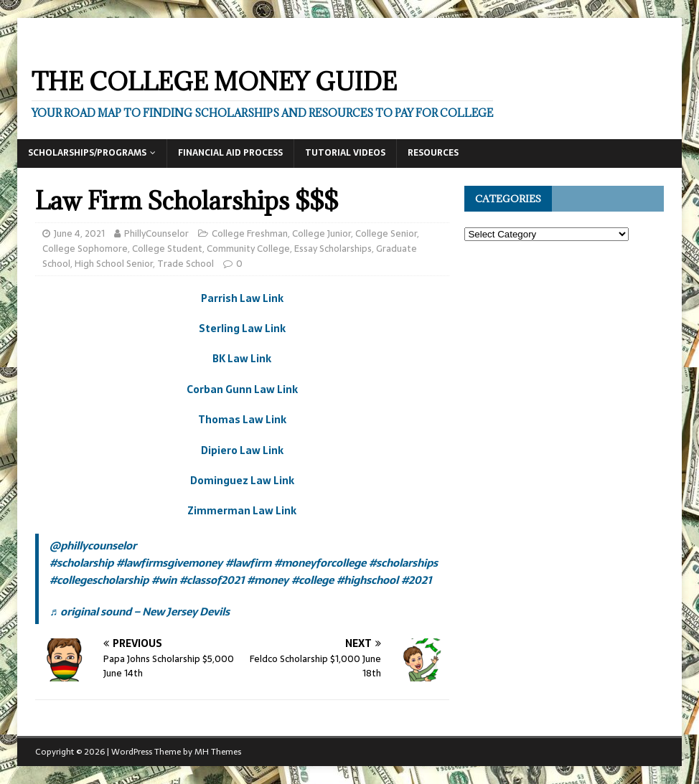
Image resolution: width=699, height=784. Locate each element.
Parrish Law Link (242, 298)
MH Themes (218, 752)
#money (268, 580)
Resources (433, 153)
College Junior (322, 233)
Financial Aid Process (230, 153)
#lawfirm (248, 563)
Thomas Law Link (242, 420)
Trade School (186, 264)
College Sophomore (85, 249)
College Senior (386, 233)
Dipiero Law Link (242, 450)
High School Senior (114, 264)
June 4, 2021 (79, 233)
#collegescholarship (99, 580)
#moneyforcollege (320, 563)
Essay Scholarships (333, 249)
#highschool (367, 580)
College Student (167, 249)
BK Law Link (242, 359)
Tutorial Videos (345, 153)
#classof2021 (212, 580)
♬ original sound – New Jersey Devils (139, 611)
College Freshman (250, 233)
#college (313, 580)
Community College (248, 249)
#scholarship (81, 563)
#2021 (416, 580)
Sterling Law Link (242, 329)
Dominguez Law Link (242, 481)
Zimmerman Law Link (242, 511)
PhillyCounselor (156, 233)
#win (164, 580)
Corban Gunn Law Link (242, 389)
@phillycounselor (93, 546)
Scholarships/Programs (87, 153)
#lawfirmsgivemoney (169, 563)
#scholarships (403, 563)
